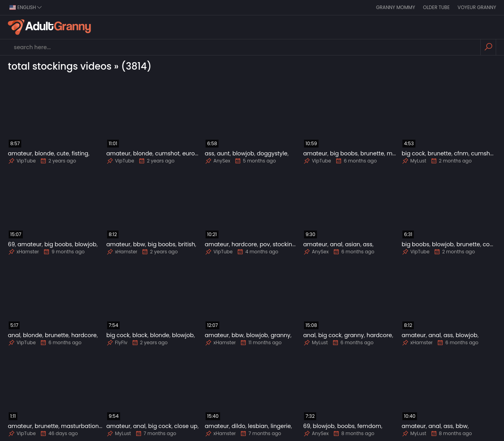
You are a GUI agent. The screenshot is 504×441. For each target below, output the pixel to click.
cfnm (461, 153)
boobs (346, 426)
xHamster (23, 252)
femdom (370, 426)
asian (353, 244)
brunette (372, 153)
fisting (80, 153)
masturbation (80, 426)
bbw (139, 244)
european (196, 153)
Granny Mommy (396, 7)
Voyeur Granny (477, 7)
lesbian (258, 426)
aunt (223, 153)
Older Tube (436, 7)
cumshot (167, 153)
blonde (44, 153)
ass (209, 153)
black (140, 335)
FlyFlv (117, 343)
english (26, 7)
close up (186, 426)
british (186, 244)
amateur (20, 153)
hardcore (244, 244)
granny (280, 335)
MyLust (414, 161)
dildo (238, 426)
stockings (285, 244)
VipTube (22, 161)
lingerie (281, 426)
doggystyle (272, 153)
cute (63, 153)
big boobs (344, 153)
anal (336, 244)
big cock (413, 153)
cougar (493, 244)
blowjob (243, 153)
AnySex (218, 161)
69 (11, 244)
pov (265, 244)
